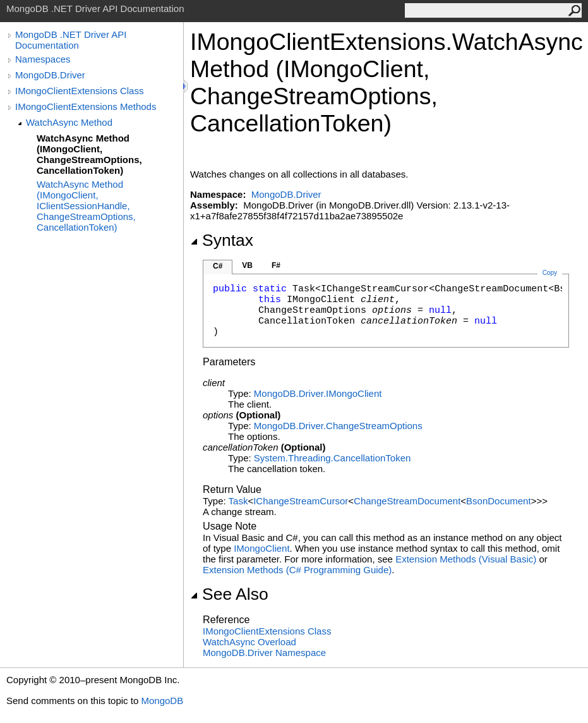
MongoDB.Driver (50, 75)
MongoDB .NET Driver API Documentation (71, 40)
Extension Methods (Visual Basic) (466, 559)
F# (276, 265)
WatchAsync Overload (249, 642)
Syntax (222, 240)
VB (247, 265)
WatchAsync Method (69, 122)
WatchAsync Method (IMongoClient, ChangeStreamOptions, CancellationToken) (89, 154)
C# (218, 266)
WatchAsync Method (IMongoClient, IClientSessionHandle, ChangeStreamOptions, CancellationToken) (86, 206)
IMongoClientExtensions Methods (86, 106)
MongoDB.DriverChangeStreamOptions (338, 426)
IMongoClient (261, 548)
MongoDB (162, 701)
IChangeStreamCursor (301, 501)
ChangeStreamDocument (407, 501)
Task (238, 501)
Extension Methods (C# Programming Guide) (297, 570)
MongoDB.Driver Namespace (264, 653)
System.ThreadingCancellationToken (332, 458)
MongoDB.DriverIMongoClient (318, 393)
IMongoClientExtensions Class (79, 91)
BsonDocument (499, 501)
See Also (229, 594)
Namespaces (43, 59)
